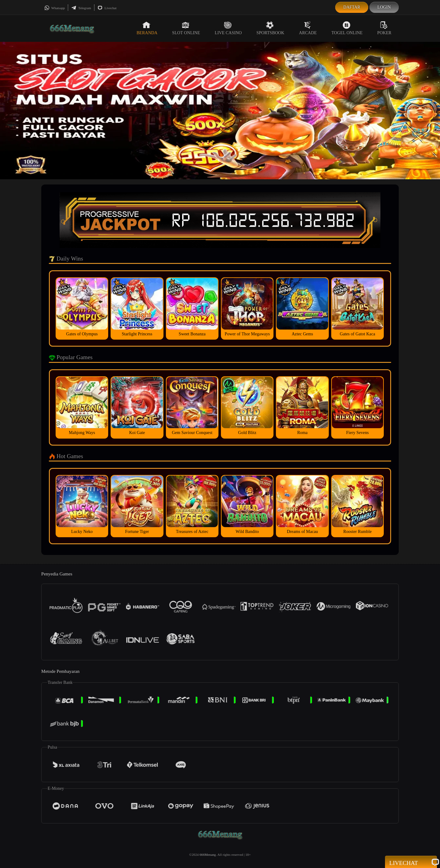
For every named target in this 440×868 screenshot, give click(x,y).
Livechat (107, 8)
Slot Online (186, 28)
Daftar (352, 7)
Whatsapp (55, 8)
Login (384, 7)
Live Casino (228, 28)
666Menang (208, 855)
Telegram (81, 8)
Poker (384, 28)
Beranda (147, 28)
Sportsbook (270, 28)
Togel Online (347, 28)
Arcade (308, 28)
